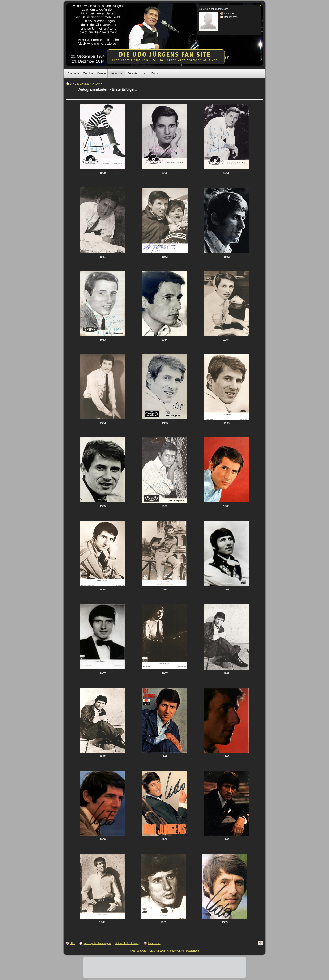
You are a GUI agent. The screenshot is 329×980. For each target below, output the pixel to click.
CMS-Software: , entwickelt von (165, 951)
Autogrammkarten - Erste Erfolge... (108, 89)
